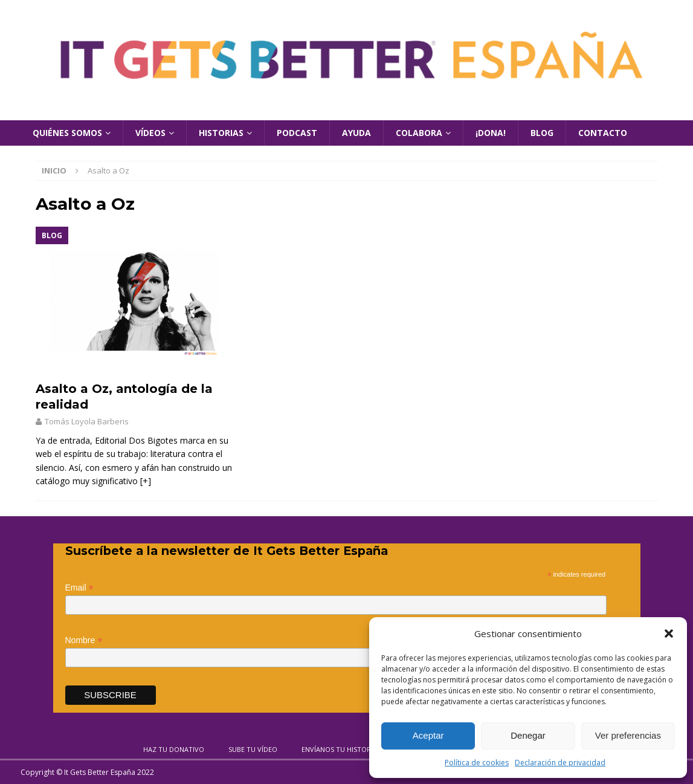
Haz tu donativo (174, 749)
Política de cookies (477, 763)
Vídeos (150, 133)
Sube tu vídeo (253, 749)
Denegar (528, 735)
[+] (146, 481)
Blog (542, 133)
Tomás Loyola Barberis (87, 421)
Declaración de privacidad (560, 763)
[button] (669, 633)
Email (79, 588)
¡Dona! (491, 133)
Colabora (419, 133)
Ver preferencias (628, 735)
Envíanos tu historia (339, 749)
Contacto (603, 133)
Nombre (84, 640)
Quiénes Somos (67, 133)
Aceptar (428, 735)
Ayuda (356, 133)
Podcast (297, 133)
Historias (221, 133)
